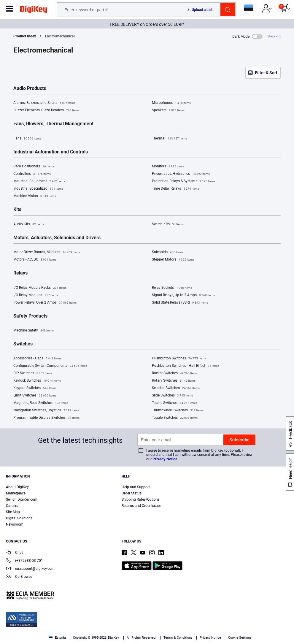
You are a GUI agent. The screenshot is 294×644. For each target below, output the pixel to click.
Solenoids (168, 252)
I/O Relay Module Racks (40, 288)
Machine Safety (34, 331)
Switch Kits (168, 224)
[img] (34, 11)
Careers (12, 506)
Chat (14, 553)
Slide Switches (172, 396)
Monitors (168, 166)
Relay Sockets (172, 288)
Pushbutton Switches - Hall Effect (186, 366)
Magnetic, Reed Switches (41, 403)
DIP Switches (33, 373)
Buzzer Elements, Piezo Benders (46, 110)
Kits (17, 210)
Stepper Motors (173, 260)
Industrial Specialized (38, 189)
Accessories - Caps (37, 359)
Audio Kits (29, 224)
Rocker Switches (175, 373)
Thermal (169, 139)
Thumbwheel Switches (178, 410)
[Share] (274, 36)
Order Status (132, 493)
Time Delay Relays (175, 189)
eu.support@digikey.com (30, 569)
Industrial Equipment (39, 181)
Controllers (32, 174)
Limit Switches (35, 396)
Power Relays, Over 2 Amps (45, 303)
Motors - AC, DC (35, 260)
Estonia (57, 638)
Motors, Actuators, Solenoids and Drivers (57, 238)
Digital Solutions (19, 518)
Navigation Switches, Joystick (46, 410)
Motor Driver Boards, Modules (47, 252)
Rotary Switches (174, 381)
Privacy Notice (165, 459)
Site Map (13, 512)
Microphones (171, 103)
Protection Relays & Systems (184, 181)
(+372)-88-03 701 (24, 561)
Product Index (25, 36)
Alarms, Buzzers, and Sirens (44, 103)
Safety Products (30, 316)
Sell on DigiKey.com (22, 499)
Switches (23, 344)
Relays (20, 273)
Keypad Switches (35, 388)
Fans (27, 139)
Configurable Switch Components (50, 366)
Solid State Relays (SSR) (180, 303)
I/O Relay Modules (36, 295)
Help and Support (136, 487)
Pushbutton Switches (179, 359)
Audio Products (30, 88)
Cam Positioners (34, 166)
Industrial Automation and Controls (51, 152)
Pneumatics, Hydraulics (181, 174)
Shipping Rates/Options (141, 499)
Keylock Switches (37, 381)
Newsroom (15, 524)
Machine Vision (35, 196)
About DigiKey (17, 487)
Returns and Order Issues (142, 506)
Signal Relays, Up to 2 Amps (183, 295)
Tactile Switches (175, 403)
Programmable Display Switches (46, 418)
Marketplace (16, 493)
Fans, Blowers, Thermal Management (53, 124)
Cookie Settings (240, 638)
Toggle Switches (175, 418)
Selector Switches (176, 388)
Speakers (168, 110)
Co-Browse (19, 577)
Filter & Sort (266, 73)
